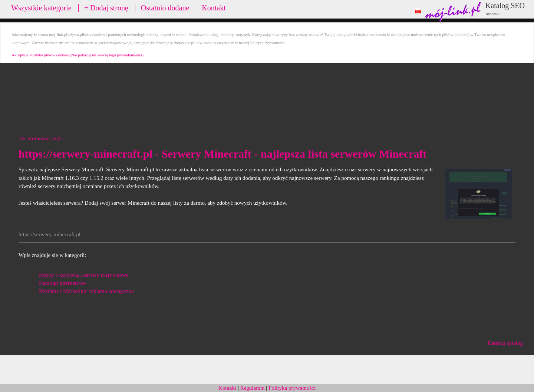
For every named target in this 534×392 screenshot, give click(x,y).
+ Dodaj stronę (106, 8)
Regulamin (253, 388)
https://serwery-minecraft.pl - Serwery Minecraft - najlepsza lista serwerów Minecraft (222, 154)
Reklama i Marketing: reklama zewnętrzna (86, 291)
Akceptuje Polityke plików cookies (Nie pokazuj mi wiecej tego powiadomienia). (78, 55)
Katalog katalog (505, 343)
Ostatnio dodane (165, 8)
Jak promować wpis (41, 138)
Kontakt (214, 8)
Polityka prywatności (292, 388)
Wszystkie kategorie (41, 8)
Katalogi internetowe (62, 283)
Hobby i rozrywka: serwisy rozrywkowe (84, 275)
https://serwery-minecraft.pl (50, 234)
